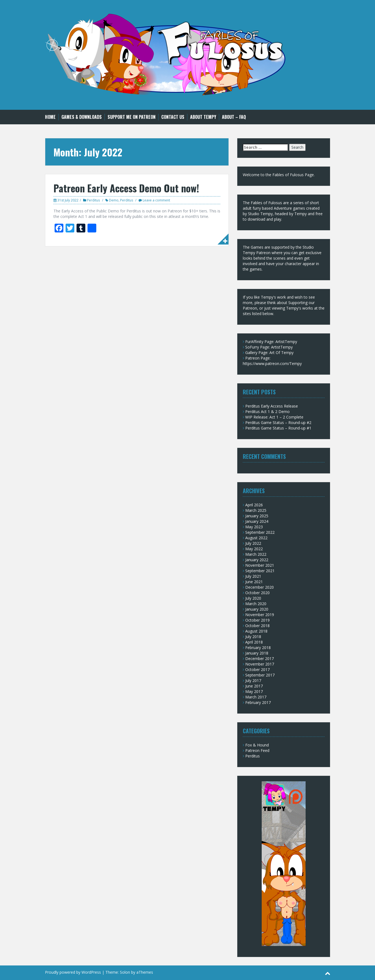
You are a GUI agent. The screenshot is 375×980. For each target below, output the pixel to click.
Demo (114, 200)
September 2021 (260, 571)
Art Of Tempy (281, 353)
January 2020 (257, 609)
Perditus (93, 200)
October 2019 (257, 620)
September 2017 (260, 675)
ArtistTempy (286, 342)
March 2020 (256, 604)
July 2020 (253, 598)
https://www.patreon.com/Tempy (272, 363)
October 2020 (257, 593)
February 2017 (258, 702)
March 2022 (256, 554)
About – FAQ (234, 117)
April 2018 (254, 642)
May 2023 (254, 527)
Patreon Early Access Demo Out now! (126, 188)
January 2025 (257, 516)
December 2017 (260, 659)
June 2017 (254, 686)
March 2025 (256, 510)
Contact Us (173, 117)
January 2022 (257, 560)
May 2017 (254, 691)
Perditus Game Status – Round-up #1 (278, 428)
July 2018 (253, 637)
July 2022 (253, 543)
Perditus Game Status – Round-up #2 (278, 422)
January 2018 (257, 653)
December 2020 (260, 587)
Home (50, 117)
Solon (125, 972)
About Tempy (203, 117)
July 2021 (253, 576)
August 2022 (256, 538)
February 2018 (258, 648)
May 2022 (254, 549)
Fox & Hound (257, 745)
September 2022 (260, 532)
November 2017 (260, 664)
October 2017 (257, 669)
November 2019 (260, 615)
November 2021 (260, 565)
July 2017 (253, 680)
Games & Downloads (82, 117)
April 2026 (254, 505)
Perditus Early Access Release (272, 406)
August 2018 (256, 631)
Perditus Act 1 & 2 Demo (267, 412)
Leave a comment (156, 200)
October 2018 (257, 626)
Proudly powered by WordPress (73, 972)
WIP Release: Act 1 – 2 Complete (274, 417)
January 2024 (257, 521)
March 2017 (256, 697)
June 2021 (254, 582)
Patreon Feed (257, 750)
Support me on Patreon (132, 117)
